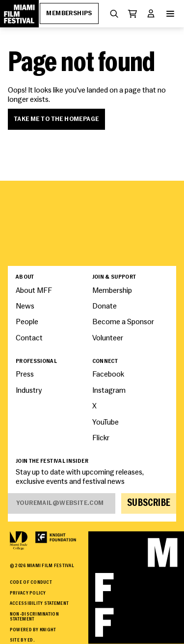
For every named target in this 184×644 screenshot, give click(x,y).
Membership (112, 291)
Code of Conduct (31, 583)
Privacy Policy (28, 593)
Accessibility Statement (39, 604)
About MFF (34, 291)
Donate (105, 307)
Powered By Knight (33, 630)
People (27, 322)
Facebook (108, 375)
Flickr (101, 438)
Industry (29, 391)
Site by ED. (22, 640)
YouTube (105, 423)
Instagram (109, 391)
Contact (29, 338)
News (25, 307)
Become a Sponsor (123, 322)
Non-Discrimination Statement (34, 617)
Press (25, 375)
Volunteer (108, 338)
